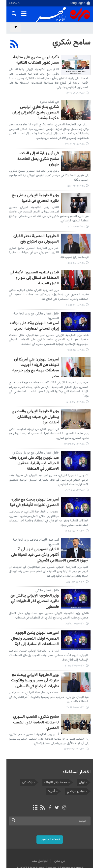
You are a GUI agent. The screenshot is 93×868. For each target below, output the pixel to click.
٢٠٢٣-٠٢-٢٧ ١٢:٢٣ (74, 723)
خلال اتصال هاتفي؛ (47, 569)
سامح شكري (71, 43)
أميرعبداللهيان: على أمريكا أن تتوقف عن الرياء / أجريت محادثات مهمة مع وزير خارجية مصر (31, 350)
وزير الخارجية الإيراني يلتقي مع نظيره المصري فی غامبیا (31, 183)
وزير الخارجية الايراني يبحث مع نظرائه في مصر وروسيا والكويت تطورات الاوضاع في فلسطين (35, 660)
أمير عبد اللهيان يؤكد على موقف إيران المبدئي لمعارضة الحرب (34, 311)
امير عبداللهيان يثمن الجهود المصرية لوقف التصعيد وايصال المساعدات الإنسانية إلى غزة (35, 618)
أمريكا (51, 765)
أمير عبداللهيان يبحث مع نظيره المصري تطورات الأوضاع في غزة (34, 482)
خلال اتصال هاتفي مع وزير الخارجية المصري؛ (36, 300)
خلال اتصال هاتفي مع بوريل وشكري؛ (35, 432)
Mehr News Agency (63, 15)
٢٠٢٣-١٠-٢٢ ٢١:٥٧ (75, 644)
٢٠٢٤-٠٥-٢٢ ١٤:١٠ (76, 171)
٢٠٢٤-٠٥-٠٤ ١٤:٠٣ (76, 211)
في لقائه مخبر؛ (49, 98)
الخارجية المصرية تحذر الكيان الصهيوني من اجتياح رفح (36, 224)
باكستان (27, 756)
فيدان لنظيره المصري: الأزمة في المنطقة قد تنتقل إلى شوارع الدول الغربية (32, 263)
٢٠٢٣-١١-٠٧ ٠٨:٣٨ (75, 603)
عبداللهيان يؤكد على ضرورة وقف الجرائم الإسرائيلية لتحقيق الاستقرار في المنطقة (31, 443)
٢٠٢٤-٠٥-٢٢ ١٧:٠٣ (75, 134)
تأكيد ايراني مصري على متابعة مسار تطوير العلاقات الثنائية (32, 60)
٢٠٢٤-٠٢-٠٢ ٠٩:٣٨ (75, 469)
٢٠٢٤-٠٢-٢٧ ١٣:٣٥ (74, 423)
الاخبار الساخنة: (77, 745)
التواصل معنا (37, 834)
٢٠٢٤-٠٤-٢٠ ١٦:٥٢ (75, 289)
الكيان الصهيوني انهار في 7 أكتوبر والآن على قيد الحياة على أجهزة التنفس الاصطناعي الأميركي (48, 534)
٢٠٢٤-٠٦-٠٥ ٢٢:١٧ (75, 89)
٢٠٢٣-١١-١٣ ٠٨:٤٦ (75, 561)
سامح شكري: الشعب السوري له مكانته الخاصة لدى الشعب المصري (31, 699)
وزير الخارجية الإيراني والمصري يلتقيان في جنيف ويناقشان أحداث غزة (33, 396)
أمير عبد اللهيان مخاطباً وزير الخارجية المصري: (36, 521)
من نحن (57, 834)
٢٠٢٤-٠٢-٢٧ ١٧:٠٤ (75, 381)
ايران (82, 756)
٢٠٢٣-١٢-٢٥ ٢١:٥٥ (75, 510)
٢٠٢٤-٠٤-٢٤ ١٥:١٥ (76, 248)
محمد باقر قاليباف (56, 756)
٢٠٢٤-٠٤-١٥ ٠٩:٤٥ (76, 335)
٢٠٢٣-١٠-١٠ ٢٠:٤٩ (76, 687)
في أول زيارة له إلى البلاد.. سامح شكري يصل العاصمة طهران (34, 146)
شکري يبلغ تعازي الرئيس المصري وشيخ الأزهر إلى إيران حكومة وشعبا (32, 106)
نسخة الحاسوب (46, 813)
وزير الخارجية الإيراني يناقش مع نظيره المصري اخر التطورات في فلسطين (35, 580)
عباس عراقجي (76, 765)
